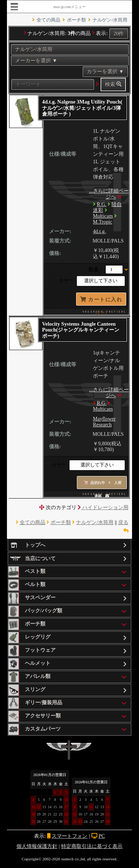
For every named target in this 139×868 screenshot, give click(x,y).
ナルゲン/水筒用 (110, 20)
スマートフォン (69, 836)
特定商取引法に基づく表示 (92, 846)
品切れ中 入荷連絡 (103, 485)
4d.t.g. (99, 231)
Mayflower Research (104, 422)
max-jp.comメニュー (69, 7)
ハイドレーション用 (103, 507)
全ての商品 (48, 20)
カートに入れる (101, 301)
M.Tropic (103, 222)
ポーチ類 (76, 20)
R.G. (102, 204)
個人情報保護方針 (37, 846)
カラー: (67, 281)
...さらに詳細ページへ (109, 194)
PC (102, 836)
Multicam (103, 216)
